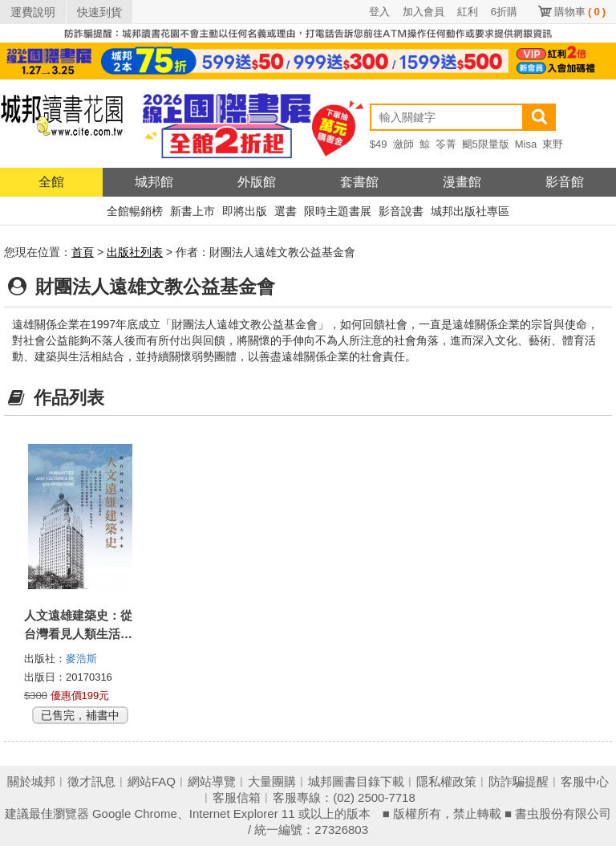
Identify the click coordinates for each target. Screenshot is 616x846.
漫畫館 (462, 182)
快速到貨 (99, 12)
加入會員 (423, 12)
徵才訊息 (91, 781)
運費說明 (33, 12)
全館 (51, 182)
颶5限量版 (486, 144)
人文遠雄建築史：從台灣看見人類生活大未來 (78, 634)
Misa (526, 144)
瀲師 (403, 144)
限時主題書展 (338, 211)
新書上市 (192, 211)
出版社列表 (135, 252)
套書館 (359, 182)
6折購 (504, 12)
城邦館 (154, 182)
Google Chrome (135, 813)
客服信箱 (237, 797)
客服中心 (585, 781)
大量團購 (272, 781)
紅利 (468, 12)
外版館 (257, 182)
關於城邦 (31, 781)
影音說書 (401, 211)
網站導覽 (212, 781)
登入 (379, 12)
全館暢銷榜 (135, 211)
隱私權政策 (446, 781)
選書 (286, 211)
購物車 (580, 12)
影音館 (565, 182)
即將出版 (245, 211)
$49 (379, 144)
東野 (553, 144)
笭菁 (446, 144)
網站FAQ (152, 781)
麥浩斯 (81, 659)
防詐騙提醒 (519, 781)
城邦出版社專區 (470, 211)
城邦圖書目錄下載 (356, 781)
